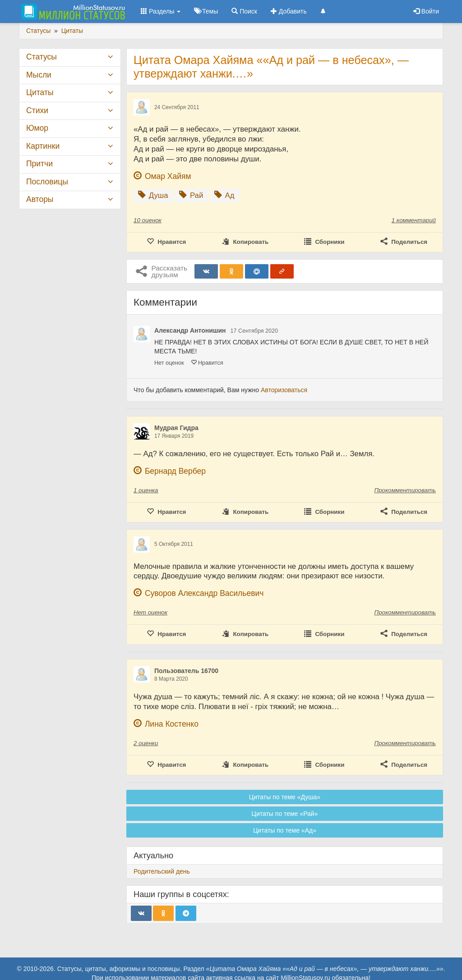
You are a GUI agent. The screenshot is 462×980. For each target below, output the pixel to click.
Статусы (42, 57)
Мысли (39, 75)
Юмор (37, 128)
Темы (206, 11)
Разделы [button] (161, 11)
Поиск (244, 11)
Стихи (37, 110)
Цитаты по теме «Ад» (285, 830)
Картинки (43, 146)
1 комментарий (414, 220)
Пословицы (47, 182)
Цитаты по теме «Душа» (285, 797)
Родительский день (162, 871)
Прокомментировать (405, 490)
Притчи (39, 164)
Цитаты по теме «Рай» (285, 814)
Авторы (40, 199)
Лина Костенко (172, 724)
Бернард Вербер (175, 471)
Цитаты (40, 92)
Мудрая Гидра (176, 428)
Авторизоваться (284, 390)
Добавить (289, 11)
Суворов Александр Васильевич (204, 593)
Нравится (207, 363)
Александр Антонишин (190, 330)
